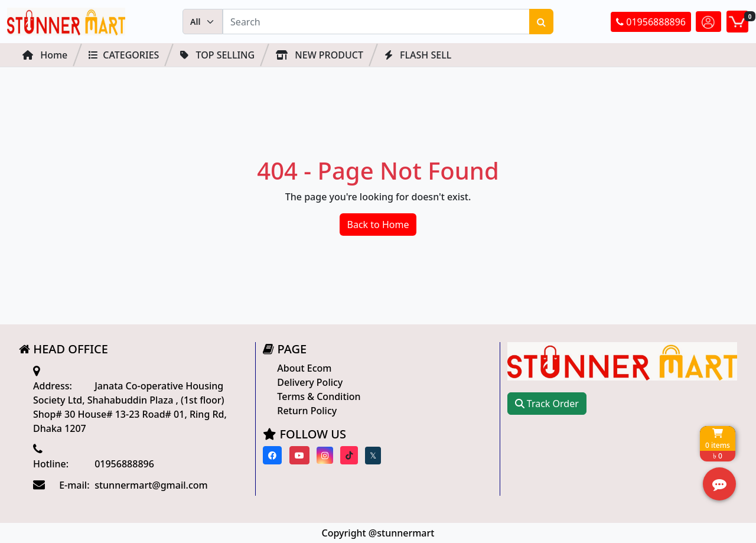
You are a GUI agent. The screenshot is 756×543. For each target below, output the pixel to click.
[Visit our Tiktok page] (349, 455)
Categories (124, 55)
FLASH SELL (418, 55)
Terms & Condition (319, 396)
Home (45, 55)
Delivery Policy (310, 382)
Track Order (547, 404)
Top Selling (217, 55)
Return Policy (307, 411)
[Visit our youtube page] (299, 455)
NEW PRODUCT (320, 55)
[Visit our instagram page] (325, 455)
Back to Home (378, 225)
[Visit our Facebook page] (272, 455)
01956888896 (651, 22)
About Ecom (304, 368)
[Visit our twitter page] (373, 456)
